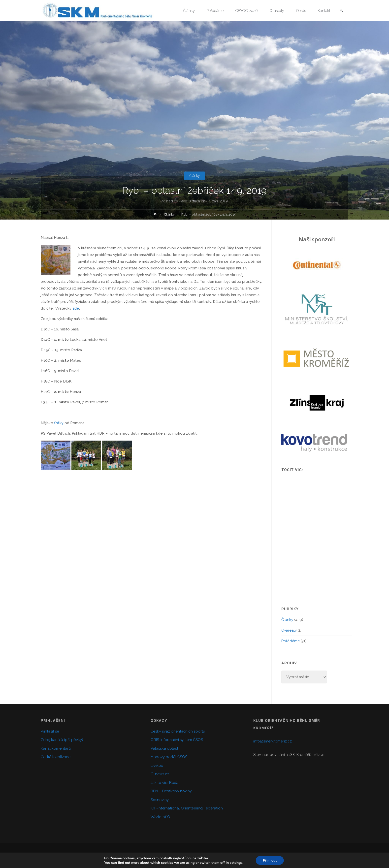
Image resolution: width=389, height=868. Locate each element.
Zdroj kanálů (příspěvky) (62, 740)
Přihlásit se (50, 731)
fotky (59, 423)
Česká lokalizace (56, 757)
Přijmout (270, 860)
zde (76, 308)
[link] (341, 11)
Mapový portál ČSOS (169, 757)
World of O (160, 817)
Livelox (157, 766)
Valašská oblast (164, 748)
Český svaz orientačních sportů (178, 731)
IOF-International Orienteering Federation (187, 808)
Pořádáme (291, 641)
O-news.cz (160, 774)
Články (195, 176)
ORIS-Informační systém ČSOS (177, 740)
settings (236, 863)
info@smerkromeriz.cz (273, 741)
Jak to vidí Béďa (164, 783)
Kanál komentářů (56, 748)
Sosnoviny (160, 800)
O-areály (289, 630)
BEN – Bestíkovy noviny (171, 791)
